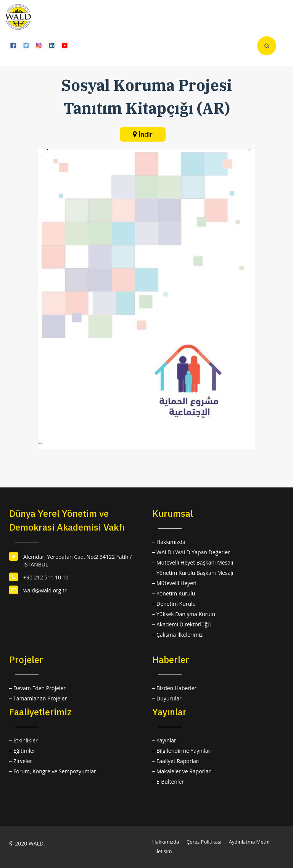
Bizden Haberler (176, 688)
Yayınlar (166, 740)
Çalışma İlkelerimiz (180, 635)
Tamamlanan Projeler (40, 698)
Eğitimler (24, 751)
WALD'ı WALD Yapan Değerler (193, 552)
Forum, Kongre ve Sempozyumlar (55, 771)
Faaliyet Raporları (178, 761)
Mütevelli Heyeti (176, 583)
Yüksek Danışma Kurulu (186, 614)
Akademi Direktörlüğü (184, 624)
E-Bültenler (170, 782)
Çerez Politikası (204, 842)
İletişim (164, 851)
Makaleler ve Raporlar (184, 771)
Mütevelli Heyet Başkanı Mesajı (195, 562)
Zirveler (23, 761)
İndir (145, 134)
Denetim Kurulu (176, 604)
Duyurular (169, 698)
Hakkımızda (171, 542)
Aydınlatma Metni (249, 842)
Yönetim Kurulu (176, 593)
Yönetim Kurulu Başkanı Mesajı (195, 573)
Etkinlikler (26, 740)
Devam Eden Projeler (39, 688)
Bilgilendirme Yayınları (184, 751)
